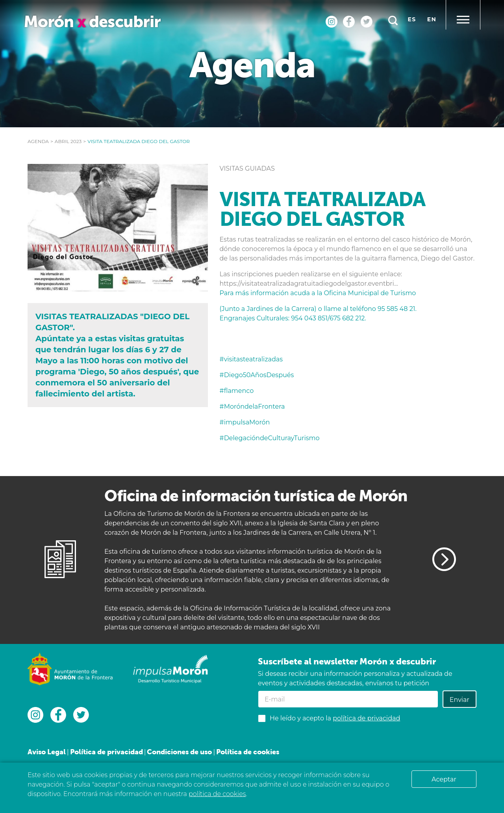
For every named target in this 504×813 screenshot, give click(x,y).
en (432, 19)
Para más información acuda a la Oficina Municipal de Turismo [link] (318, 293)
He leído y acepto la (335, 718)
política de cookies (217, 794)
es (412, 19)
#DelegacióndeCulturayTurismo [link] (270, 438)
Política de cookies (248, 752)
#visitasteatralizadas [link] (251, 359)
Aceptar (444, 779)
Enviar (460, 700)
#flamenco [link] (237, 391)
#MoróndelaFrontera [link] (252, 406)
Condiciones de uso (179, 752)
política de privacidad (366, 718)
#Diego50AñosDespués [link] (257, 375)
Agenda (38, 141)
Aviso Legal (47, 752)
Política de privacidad (107, 752)
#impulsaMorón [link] (245, 422)
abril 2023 (68, 141)
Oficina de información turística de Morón (256, 496)
